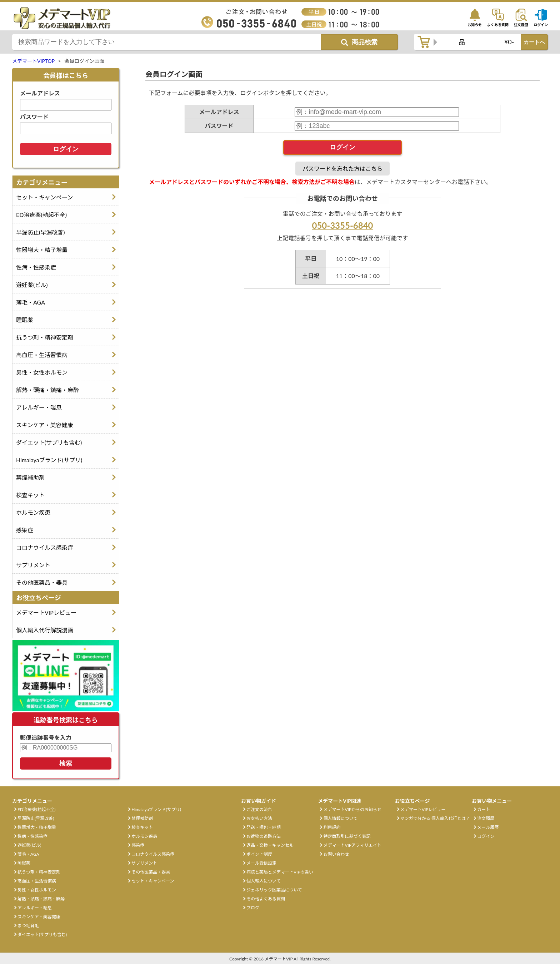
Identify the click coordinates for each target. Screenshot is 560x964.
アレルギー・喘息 (39, 407)
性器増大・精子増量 (42, 250)
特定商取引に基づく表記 (347, 836)
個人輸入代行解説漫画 (45, 630)
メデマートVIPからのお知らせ (352, 809)
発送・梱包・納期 (264, 827)
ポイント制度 (259, 854)
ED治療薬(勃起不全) (41, 215)
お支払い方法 (259, 818)
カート (484, 809)
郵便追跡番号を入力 (46, 738)
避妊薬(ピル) (32, 285)
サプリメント (33, 565)
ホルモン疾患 (33, 512)
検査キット (30, 495)
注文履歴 (486, 818)
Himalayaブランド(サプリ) (49, 460)
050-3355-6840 (342, 225)
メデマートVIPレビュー (46, 612)
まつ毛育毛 (28, 926)
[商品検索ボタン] (359, 42)
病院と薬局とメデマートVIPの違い (280, 872)
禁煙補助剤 (30, 477)
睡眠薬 (25, 320)
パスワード (34, 117)
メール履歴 (488, 827)
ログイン (486, 836)
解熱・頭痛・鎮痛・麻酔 (47, 390)
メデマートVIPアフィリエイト (352, 845)
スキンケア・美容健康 (45, 425)
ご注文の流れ (259, 809)
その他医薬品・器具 (42, 582)
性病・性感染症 (36, 267)
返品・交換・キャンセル (270, 845)
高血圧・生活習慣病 (42, 355)
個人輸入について (264, 881)
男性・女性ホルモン (42, 372)
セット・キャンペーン (44, 197)
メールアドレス (40, 93)
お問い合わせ (336, 854)
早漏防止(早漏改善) (41, 232)
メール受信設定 (261, 863)
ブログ (253, 908)
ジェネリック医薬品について (274, 890)
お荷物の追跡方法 (264, 836)
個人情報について (340, 818)
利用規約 (332, 827)
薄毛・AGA (31, 302)
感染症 (25, 530)
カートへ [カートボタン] (534, 42)
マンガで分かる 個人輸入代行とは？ (435, 818)
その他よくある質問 (266, 899)
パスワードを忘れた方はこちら (342, 169)
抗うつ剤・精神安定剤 (45, 337)
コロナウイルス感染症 (45, 547)
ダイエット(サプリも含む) (49, 442)
